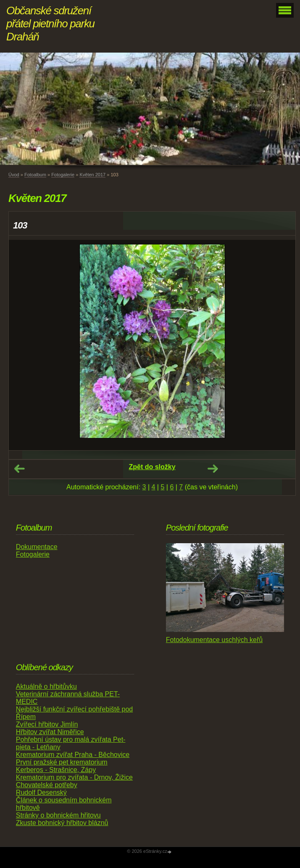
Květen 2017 (92, 175)
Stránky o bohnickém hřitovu (58, 815)
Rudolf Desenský (41, 792)
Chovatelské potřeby (47, 785)
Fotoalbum (35, 175)
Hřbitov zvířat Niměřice (50, 732)
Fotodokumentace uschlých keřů (214, 640)
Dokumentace (37, 547)
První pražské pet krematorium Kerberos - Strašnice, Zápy (62, 766)
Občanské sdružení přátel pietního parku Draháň (50, 24)
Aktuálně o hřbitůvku (46, 686)
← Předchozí (19, 469)
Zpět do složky (152, 467)
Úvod (14, 175)
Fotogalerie (63, 175)
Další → (213, 469)
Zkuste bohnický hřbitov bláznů (62, 823)
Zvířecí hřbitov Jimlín (47, 724)
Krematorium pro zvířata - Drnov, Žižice (74, 777)
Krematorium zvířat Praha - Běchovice (73, 755)
